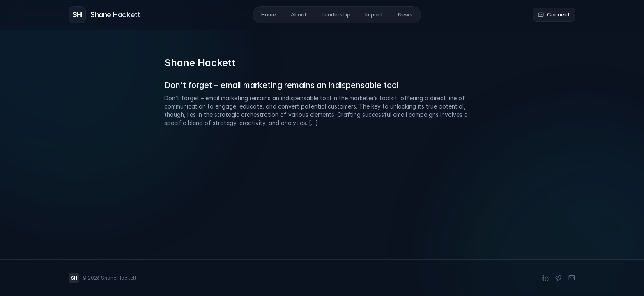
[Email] (572, 278)
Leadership (336, 14)
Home (269, 14)
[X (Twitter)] (559, 278)
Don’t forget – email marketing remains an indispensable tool (282, 85)
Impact (374, 14)
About (299, 14)
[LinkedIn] (545, 278)
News (405, 14)
